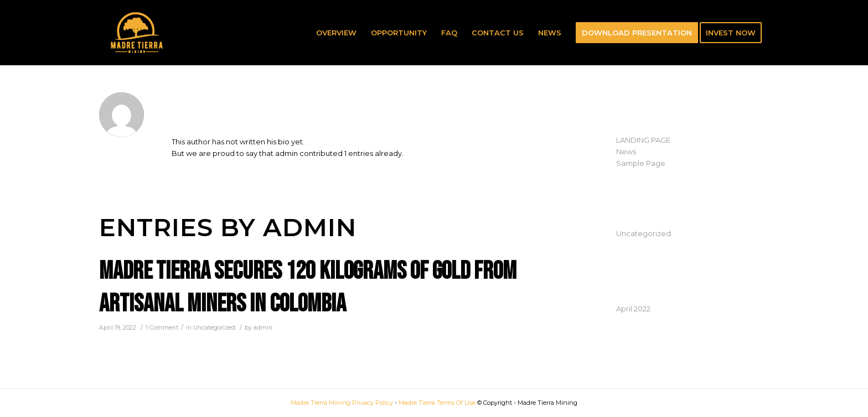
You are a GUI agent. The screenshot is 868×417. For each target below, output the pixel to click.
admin (263, 328)
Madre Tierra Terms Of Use (438, 403)
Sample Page (641, 163)
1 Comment (162, 328)
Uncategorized (214, 328)
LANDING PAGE (643, 140)
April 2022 (633, 309)
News (626, 152)
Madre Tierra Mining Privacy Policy (342, 403)
